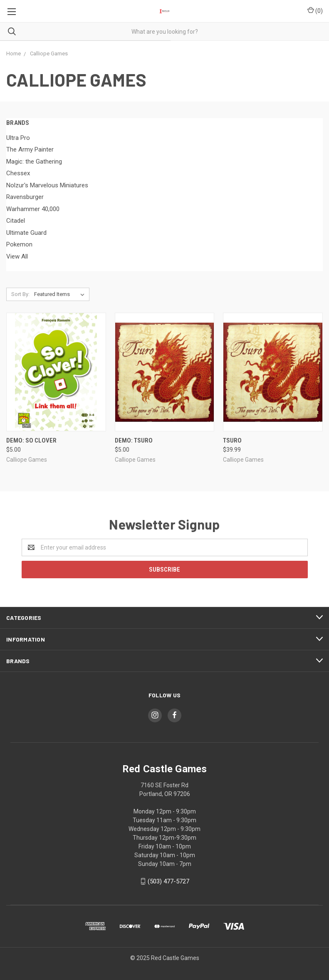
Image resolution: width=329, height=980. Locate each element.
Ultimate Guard (26, 233)
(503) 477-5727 (168, 881)
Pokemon (19, 244)
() (315, 10)
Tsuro (232, 440)
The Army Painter (30, 149)
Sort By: (20, 294)
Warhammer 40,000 (33, 209)
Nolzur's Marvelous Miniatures (47, 185)
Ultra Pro (18, 138)
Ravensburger (25, 197)
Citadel (16, 221)
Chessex (18, 173)
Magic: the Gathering (34, 162)
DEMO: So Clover (31, 440)
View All (17, 256)
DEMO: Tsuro (134, 440)
